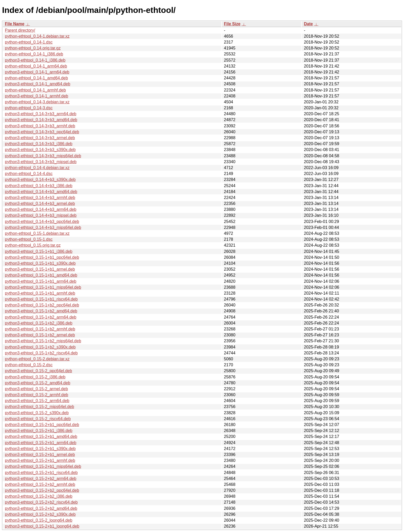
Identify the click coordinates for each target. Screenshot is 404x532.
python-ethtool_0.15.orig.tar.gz (33, 245)
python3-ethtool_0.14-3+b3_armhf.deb (40, 126)
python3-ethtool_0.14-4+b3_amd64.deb (41, 192)
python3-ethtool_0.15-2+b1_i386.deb (39, 431)
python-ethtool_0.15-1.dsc (29, 239)
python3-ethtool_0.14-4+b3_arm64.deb (41, 209)
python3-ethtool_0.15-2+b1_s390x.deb (40, 449)
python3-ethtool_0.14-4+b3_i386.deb (39, 186)
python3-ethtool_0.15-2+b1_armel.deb (40, 455)
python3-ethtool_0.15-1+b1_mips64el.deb (43, 287)
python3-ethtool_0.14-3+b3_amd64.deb (41, 120)
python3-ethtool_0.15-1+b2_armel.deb (40, 335)
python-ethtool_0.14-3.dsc (29, 108)
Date (308, 24)
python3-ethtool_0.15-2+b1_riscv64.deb (41, 473)
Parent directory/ (20, 30)
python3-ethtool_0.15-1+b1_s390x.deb (40, 263)
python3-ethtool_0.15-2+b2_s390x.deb (40, 514)
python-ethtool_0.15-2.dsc (29, 365)
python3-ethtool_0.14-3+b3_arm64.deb (41, 114)
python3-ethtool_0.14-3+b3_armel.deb (40, 138)
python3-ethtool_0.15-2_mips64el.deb (40, 407)
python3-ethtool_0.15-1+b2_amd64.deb (41, 311)
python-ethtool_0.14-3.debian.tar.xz (37, 102)
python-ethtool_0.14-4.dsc (29, 174)
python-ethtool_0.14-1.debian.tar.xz (37, 36)
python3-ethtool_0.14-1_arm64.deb (37, 72)
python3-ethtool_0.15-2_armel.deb (36, 389)
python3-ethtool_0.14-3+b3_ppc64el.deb (42, 132)
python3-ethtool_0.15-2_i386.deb (35, 377)
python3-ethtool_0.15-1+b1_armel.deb (40, 269)
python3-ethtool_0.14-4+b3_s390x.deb (40, 180)
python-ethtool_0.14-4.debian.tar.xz (37, 168)
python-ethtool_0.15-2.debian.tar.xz (37, 359)
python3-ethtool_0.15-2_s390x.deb (37, 413)
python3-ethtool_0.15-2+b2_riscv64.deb (41, 502)
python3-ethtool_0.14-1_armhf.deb (37, 96)
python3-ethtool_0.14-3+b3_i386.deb (39, 144)
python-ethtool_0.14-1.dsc (29, 42)
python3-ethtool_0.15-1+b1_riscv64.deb (41, 299)
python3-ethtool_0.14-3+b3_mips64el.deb (43, 156)
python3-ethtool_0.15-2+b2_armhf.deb (40, 484)
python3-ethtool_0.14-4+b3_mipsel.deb (41, 215)
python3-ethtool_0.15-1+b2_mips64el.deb (43, 341)
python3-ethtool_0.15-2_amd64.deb (38, 383)
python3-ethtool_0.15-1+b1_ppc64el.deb (42, 257)
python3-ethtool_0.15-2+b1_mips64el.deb (43, 466)
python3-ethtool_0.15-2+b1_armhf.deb (40, 460)
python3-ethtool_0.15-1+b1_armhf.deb (40, 293)
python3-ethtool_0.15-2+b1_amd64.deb (41, 437)
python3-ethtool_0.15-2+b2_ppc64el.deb (42, 490)
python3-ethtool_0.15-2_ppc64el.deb (39, 371)
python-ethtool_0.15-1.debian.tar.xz (37, 233)
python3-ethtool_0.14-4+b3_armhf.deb (40, 198)
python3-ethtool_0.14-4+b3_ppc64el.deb (42, 222)
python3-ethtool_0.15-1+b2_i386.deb (39, 323)
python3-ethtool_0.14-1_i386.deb (35, 60)
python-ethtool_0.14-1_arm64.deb (36, 66)
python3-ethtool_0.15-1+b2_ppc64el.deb (42, 305)
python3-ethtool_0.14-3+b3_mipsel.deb (41, 162)
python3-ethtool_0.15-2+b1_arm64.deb (41, 443)
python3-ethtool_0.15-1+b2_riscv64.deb (41, 353)
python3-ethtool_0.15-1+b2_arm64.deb (41, 317)
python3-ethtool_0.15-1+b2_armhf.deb (40, 329)
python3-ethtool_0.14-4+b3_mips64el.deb (43, 227)
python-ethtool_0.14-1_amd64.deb (36, 78)
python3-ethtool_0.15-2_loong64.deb (39, 520)
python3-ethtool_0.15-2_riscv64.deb (38, 419)
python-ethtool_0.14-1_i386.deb (34, 54)
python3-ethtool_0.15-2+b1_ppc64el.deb (42, 425)
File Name (15, 24)
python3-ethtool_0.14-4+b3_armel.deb (40, 203)
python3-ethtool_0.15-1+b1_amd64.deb (41, 275)
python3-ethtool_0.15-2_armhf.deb (37, 395)
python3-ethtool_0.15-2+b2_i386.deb (39, 496)
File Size (232, 24)
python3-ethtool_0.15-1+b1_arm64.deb (41, 281)
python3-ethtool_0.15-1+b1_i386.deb (39, 251)
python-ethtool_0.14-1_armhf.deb (35, 90)
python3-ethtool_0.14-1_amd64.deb (38, 84)
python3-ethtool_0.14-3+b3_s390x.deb (40, 150)
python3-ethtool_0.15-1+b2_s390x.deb (40, 347)
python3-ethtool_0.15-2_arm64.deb (37, 401)
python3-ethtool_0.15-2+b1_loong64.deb (42, 526)
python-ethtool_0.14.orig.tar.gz (33, 48)
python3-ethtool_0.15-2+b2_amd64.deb (41, 508)
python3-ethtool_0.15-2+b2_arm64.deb (41, 479)
